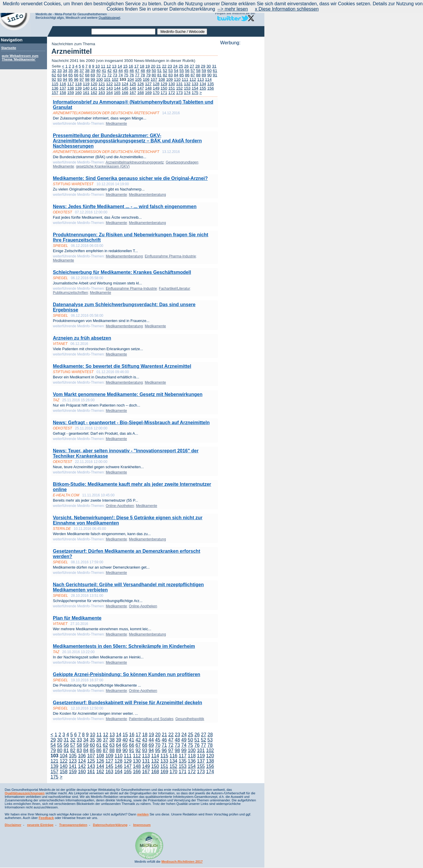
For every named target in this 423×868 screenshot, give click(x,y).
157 (55, 93)
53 (171, 71)
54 (176, 71)
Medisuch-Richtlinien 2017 (182, 862)
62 (54, 75)
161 (86, 93)
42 (109, 71)
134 (203, 84)
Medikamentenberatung (147, 195)
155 (203, 88)
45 (126, 71)
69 (93, 75)
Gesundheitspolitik (190, 719)
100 (99, 79)
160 (78, 93)
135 (210, 84)
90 (209, 75)
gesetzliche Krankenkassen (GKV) (103, 166)
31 (214, 66)
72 (109, 75)
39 (93, 71)
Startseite (9, 48)
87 (193, 75)
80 (154, 75)
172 (172, 93)
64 (65, 75)
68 (87, 75)
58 (198, 71)
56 (187, 71)
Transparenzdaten (73, 825)
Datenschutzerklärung (110, 825)
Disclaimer (13, 825)
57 (193, 71)
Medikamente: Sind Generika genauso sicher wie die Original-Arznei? (130, 178)
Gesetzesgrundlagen (182, 162)
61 (215, 71)
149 (156, 88)
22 (164, 66)
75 (126, 75)
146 (133, 88)
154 (195, 88)
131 (180, 84)
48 (143, 71)
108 (162, 79)
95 (71, 79)
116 (63, 84)
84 (176, 75)
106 (146, 79)
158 (63, 93)
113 (200, 79)
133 (195, 84)
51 (159, 71)
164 (109, 93)
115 (55, 84)
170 (156, 93)
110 (177, 79)
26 (186, 66)
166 (125, 93)
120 (94, 84)
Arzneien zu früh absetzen (82, 338)
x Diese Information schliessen (287, 9)
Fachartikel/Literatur (174, 289)
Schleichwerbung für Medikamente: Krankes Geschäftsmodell (122, 272)
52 (165, 71)
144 (117, 88)
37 (82, 71)
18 (142, 66)
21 (159, 66)
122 (109, 84)
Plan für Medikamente (77, 618)
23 (170, 66)
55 (182, 71)
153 (187, 88)
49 (148, 71)
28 (198, 66)
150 (164, 88)
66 (76, 75)
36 (76, 71)
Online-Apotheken (120, 506)
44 (121, 71)
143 (109, 88)
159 (71, 93)
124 (125, 84)
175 (195, 93)
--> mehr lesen (233, 9)
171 (164, 93)
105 (139, 79)
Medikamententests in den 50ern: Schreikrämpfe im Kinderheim (124, 646)
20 (153, 66)
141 (94, 88)
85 (182, 75)
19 (148, 66)
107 (154, 79)
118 (78, 84)
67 (82, 75)
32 (54, 71)
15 (125, 66)
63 (59, 75)
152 (180, 88)
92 (54, 79)
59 (204, 71)
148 (148, 88)
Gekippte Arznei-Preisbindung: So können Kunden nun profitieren (127, 674)
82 (165, 75)
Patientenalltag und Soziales (151, 719)
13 (114, 66)
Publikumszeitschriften (70, 293)
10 (98, 66)
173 (180, 93)
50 (154, 71)
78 (143, 75)
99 (93, 79)
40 (98, 71)
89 (204, 75)
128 (156, 84)
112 (193, 79)
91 (215, 75)
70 (98, 75)
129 (164, 84)
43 (115, 71)
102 (115, 79)
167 (133, 93)
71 (104, 75)
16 (131, 66)
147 (141, 88)
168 (141, 93)
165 (117, 93)
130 (172, 84)
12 (109, 66)
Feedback (46, 818)
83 (171, 75)
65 (71, 75)
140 (86, 88)
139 (78, 88)
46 (132, 71)
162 (94, 93)
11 (103, 66)
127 (148, 84)
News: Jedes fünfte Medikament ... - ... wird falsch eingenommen (125, 207)
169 (148, 93)
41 (104, 71)
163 (102, 93)
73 (115, 75)
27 (192, 66)
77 (137, 75)
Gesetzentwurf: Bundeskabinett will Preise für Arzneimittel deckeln (127, 703)
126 (141, 84)
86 (187, 75)
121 (102, 84)
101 (107, 79)
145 (125, 88)
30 (209, 66)
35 (71, 71)
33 (59, 71)
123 (117, 84)
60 (209, 71)
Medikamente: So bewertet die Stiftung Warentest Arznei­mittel (122, 366)
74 (121, 75)
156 (210, 88)
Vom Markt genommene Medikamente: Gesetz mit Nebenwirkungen (128, 394)
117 (71, 84)
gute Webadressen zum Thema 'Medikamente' (20, 58)
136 (55, 88)
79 (148, 75)
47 (137, 71)
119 (86, 84)
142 (102, 88)
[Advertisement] (241, 134)
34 (65, 71)
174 (187, 93)
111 (185, 79)
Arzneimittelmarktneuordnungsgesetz (135, 162)
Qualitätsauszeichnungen (25, 793)
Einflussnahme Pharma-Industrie (170, 256)
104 (131, 79)
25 (181, 66)
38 (87, 71)
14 (120, 66)
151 (172, 88)
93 (59, 79)
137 (63, 88)
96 (76, 79)
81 (159, 75)
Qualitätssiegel (109, 18)
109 (169, 79)
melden (143, 814)
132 (187, 84)
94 (65, 79)
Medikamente (116, 124)
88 (198, 75)
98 (87, 79)
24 (175, 66)
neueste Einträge (40, 825)
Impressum (142, 825)
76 (132, 75)
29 (203, 66)
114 (208, 79)
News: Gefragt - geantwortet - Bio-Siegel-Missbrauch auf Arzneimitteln (131, 423)
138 (71, 88)
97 (82, 79)
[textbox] (123, 32)
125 (133, 84)
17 (136, 66)
